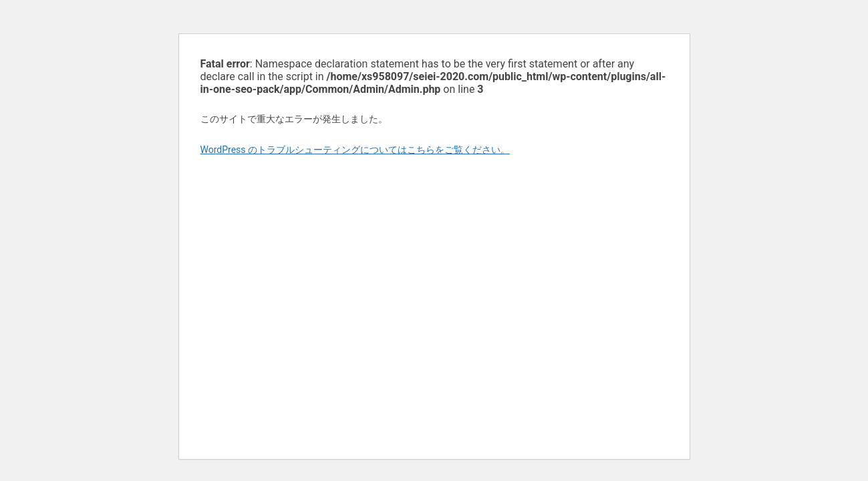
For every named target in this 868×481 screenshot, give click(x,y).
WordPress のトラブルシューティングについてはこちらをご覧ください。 (355, 150)
